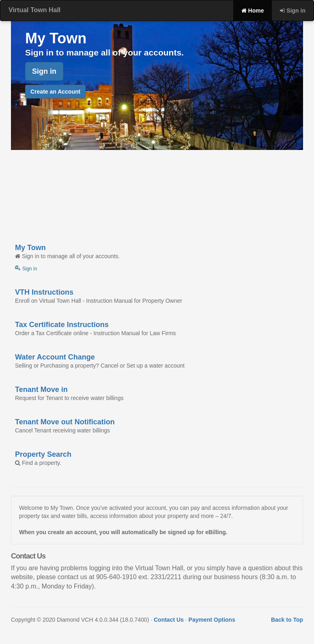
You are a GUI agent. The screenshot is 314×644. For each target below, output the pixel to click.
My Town (30, 248)
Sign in (293, 11)
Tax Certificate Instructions (62, 325)
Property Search (43, 454)
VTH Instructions (44, 292)
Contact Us (169, 620)
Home (253, 11)
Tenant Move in (41, 389)
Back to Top (287, 620)
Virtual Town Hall (34, 10)
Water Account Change (55, 357)
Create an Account (55, 92)
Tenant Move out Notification (65, 422)
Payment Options (212, 620)
